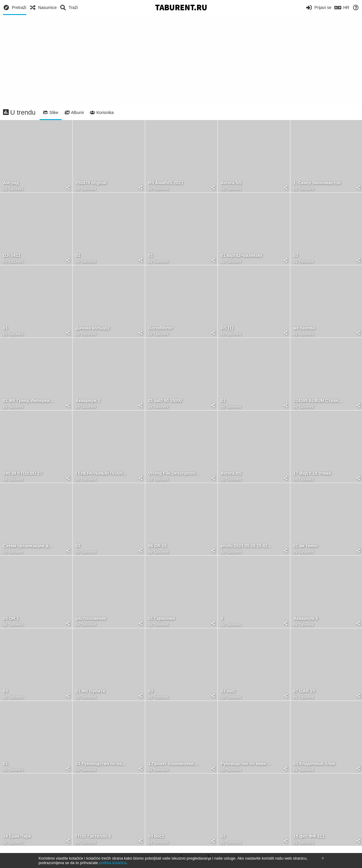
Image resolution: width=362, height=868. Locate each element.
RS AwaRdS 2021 (166, 183)
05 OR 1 (11, 619)
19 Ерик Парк (17, 836)
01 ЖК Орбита (90, 691)
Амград (11, 183)
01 (78, 255)
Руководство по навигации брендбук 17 (246, 764)
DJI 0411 (12, 255)
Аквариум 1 (88, 401)
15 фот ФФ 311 (309, 836)
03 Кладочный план (314, 764)
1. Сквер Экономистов (317, 183)
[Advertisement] (181, 60)
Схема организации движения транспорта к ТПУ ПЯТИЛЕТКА (29, 546)
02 (78, 546)
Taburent (16, 189)
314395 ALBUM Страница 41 (319, 401)
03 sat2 (228, 691)
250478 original (91, 183)
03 (296, 255)
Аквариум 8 (306, 619)
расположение (91, 619)
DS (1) (227, 328)
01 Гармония (162, 619)
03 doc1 (156, 836)
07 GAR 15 (304, 691)
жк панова (304, 328)
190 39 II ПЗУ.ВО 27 (23, 473)
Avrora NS (231, 183)
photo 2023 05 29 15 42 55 (246, 546)
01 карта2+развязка (241, 255)
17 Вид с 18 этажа (312, 473)
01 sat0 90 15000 (165, 401)
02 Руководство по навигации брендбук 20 (101, 764)
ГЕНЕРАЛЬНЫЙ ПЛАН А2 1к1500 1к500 (101, 473)
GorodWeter (160, 328)
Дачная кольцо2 (93, 328)
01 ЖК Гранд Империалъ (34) (29, 401)
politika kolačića (113, 863)
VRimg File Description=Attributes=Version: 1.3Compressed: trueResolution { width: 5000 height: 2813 (174, 473)
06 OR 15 (157, 546)
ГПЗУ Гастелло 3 (93, 836)
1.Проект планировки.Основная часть (174, 764)
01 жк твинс (306, 546)
